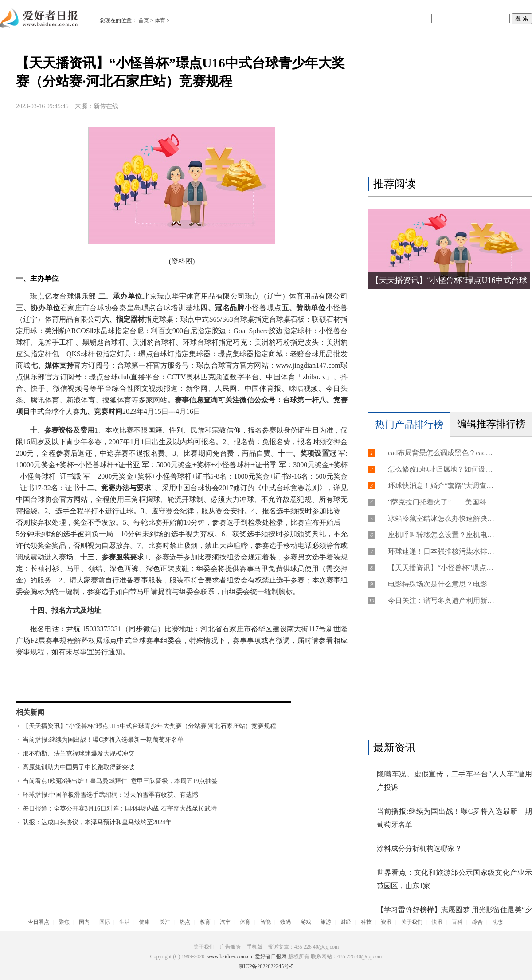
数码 (286, 922)
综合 (477, 922)
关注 (165, 922)
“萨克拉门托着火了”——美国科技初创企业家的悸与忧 (441, 502)
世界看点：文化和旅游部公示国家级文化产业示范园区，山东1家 (454, 879)
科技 (366, 922)
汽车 (225, 922)
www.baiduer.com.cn (230, 956)
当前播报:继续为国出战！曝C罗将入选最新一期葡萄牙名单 (103, 740)
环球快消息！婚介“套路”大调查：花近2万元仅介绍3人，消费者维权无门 (441, 486)
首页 (144, 20)
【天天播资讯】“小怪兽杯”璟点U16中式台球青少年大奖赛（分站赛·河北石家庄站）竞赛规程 (149, 726)
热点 (185, 922)
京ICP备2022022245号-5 (266, 966)
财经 (346, 922)
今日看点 (39, 922)
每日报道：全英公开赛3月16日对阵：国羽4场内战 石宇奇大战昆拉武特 (120, 809)
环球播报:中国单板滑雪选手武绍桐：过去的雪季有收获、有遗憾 (110, 795)
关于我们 (412, 922)
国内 (84, 922)
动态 (497, 922)
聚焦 (64, 922)
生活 (125, 922)
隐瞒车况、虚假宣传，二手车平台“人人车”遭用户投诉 (454, 781)
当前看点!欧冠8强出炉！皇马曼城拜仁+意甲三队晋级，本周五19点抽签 (120, 781)
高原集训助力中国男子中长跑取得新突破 (78, 767)
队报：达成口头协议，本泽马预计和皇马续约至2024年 (97, 822)
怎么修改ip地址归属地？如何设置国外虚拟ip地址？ (441, 469)
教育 (205, 922)
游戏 (306, 922)
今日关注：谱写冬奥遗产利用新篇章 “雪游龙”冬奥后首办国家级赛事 (441, 600)
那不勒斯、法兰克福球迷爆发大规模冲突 (78, 754)
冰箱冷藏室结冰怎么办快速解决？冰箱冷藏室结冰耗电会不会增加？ (441, 518)
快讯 (437, 922)
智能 (266, 922)
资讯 (386, 922)
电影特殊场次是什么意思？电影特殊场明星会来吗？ (441, 584)
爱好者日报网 (271, 956)
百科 (457, 922)
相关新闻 (30, 712)
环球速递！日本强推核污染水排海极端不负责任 (441, 551)
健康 (145, 922)
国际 (105, 922)
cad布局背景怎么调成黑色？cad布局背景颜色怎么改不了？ (441, 453)
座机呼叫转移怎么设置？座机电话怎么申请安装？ (441, 535)
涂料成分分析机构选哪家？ (419, 848)
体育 (160, 20)
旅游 (326, 922)
